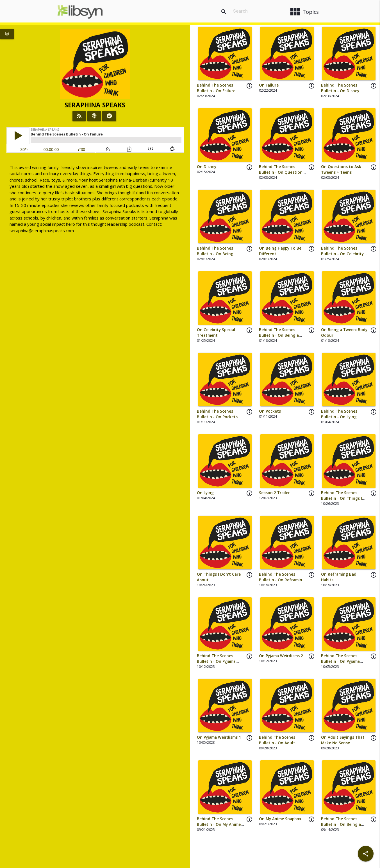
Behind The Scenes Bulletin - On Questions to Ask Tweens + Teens (282, 172)
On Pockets (270, 411)
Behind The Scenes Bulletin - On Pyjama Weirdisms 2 (216, 662)
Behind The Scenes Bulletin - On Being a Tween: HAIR (341, 825)
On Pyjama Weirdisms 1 (219, 737)
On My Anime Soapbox (280, 819)
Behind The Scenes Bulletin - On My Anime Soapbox (219, 825)
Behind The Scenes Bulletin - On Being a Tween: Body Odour (279, 335)
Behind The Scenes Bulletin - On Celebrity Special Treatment (342, 254)
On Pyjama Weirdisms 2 (281, 656)
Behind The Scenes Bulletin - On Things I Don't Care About (342, 499)
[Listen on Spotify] (109, 116)
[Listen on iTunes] (94, 116)
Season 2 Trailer (274, 493)
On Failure (269, 85)
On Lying (205, 493)
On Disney (207, 167)
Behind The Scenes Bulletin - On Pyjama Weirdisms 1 (340, 662)
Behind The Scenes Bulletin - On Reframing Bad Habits (282, 580)
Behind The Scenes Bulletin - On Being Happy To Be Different (218, 254)
